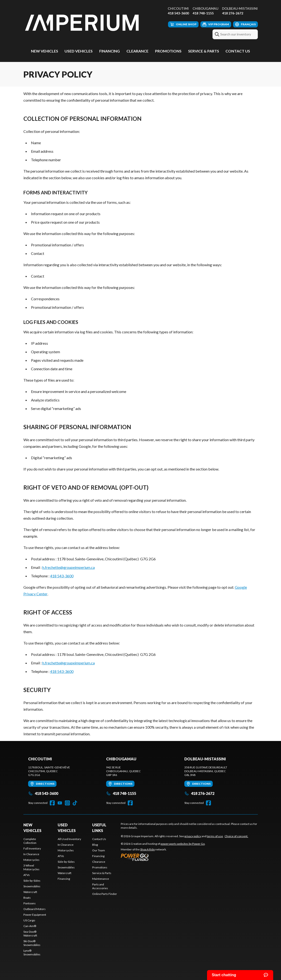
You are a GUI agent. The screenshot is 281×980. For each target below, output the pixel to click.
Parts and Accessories (100, 886)
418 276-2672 (233, 13)
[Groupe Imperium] (82, 23)
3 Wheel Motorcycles (31, 867)
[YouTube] (60, 803)
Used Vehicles (79, 51)
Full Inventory (32, 848)
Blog (95, 845)
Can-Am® (30, 926)
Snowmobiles (32, 886)
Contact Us (238, 51)
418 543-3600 (178, 13)
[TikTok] (75, 803)
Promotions (168, 51)
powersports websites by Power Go (183, 844)
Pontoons (30, 903)
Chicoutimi (178, 8)
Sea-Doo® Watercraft (30, 934)
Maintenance (101, 879)
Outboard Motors (35, 909)
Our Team (99, 850)
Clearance (137, 51)
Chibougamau (205, 8)
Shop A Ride (147, 849)
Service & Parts (204, 51)
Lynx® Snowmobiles (32, 952)
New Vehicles (45, 51)
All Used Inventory (69, 839)
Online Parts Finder (105, 894)
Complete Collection (30, 841)
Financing (110, 51)
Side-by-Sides (32, 881)
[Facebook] (52, 803)
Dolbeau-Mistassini (240, 8)
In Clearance (31, 854)
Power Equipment (35, 915)
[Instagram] (67, 803)
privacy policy (193, 836)
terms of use (215, 836)
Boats (27, 898)
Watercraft (30, 892)
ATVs (27, 875)
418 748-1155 (203, 13)
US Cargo (29, 920)
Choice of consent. (236, 836)
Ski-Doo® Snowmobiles (32, 943)
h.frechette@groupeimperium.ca (69, 567)
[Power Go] (163, 857)
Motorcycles (31, 860)
